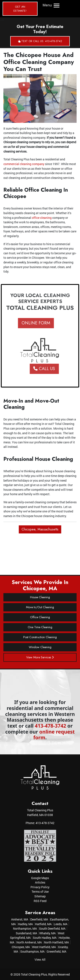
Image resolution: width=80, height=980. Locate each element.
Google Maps (40, 878)
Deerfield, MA (39, 919)
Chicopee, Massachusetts (40, 529)
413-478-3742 (50, 726)
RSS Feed (40, 901)
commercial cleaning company (24, 164)
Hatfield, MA (43, 924)
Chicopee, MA (21, 947)
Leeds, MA (61, 924)
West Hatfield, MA (44, 947)
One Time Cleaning (40, 627)
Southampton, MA (32, 951)
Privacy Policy (40, 887)
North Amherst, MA (29, 942)
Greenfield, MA (57, 951)
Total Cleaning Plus (34, 974)
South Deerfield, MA (52, 928)
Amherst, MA (20, 919)
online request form (54, 735)
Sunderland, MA (26, 933)
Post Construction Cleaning (40, 637)
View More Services (40, 657)
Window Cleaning (40, 647)
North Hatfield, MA (56, 942)
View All (40, 959)
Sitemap (40, 896)
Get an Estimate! (20, 9)
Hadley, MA (25, 924)
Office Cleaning (40, 617)
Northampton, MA (25, 928)
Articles (40, 882)
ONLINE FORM (31, 323)
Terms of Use (40, 892)
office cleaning (42, 218)
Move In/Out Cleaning (40, 607)
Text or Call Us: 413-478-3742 (40, 41)
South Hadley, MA (45, 938)
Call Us (49, 369)
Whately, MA (47, 933)
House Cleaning (40, 597)
